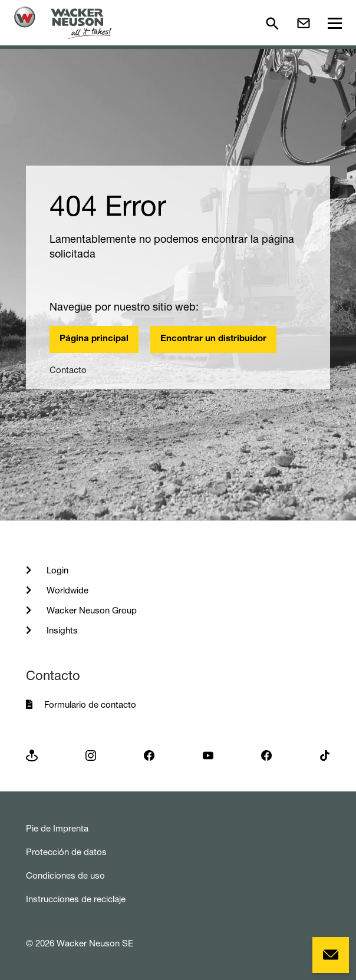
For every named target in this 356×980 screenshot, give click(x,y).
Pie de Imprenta (57, 828)
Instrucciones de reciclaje (76, 899)
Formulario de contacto (90, 705)
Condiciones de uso (65, 875)
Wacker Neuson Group (90, 610)
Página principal (94, 339)
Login (56, 570)
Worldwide (66, 590)
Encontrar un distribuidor (213, 339)
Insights (61, 630)
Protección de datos (66, 852)
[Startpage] (63, 23)
